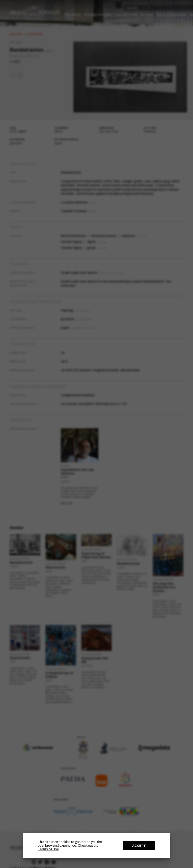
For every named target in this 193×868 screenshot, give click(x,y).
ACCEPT (139, 846)
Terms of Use (48, 849)
